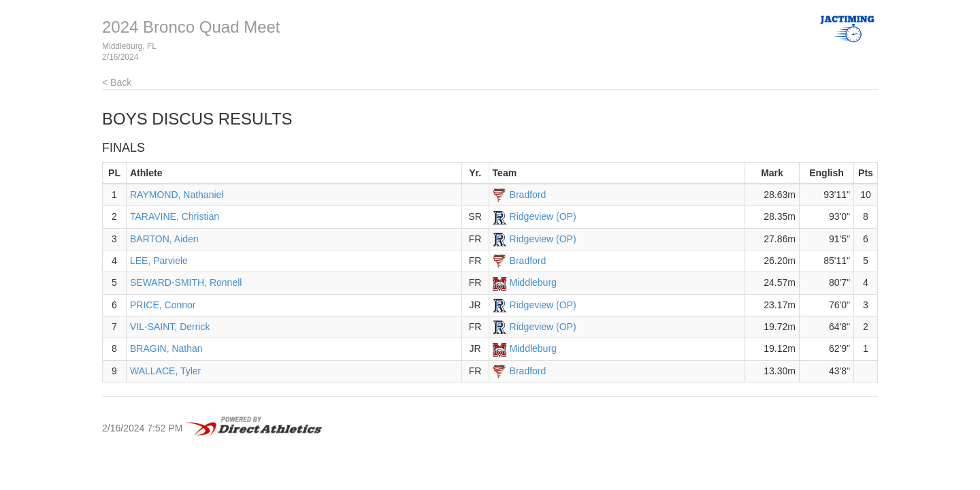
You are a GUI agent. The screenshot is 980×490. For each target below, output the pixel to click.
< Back (117, 82)
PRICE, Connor (163, 305)
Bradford (528, 195)
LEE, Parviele (159, 261)
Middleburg (533, 282)
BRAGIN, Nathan (166, 348)
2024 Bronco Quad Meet (191, 27)
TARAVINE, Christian (175, 216)
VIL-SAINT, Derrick (170, 327)
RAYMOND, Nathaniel (177, 195)
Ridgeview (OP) (543, 216)
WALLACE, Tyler (165, 371)
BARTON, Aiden (164, 239)
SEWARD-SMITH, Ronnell (186, 282)
